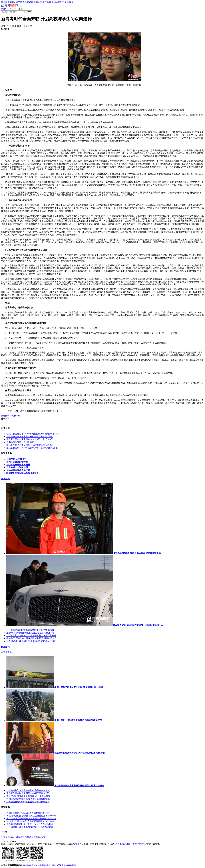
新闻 (36, 2)
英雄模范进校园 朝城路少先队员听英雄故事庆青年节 (31, 816)
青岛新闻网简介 (30, 865)
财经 (54, 2)
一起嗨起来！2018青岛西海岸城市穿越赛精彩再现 (30, 827)
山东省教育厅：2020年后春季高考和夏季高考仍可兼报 (32, 448)
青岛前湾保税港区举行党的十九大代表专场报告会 (30, 824)
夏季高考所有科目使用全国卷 (20, 442)
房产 (45, 2)
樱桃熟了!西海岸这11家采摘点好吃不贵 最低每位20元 (32, 638)
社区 (40, 2)
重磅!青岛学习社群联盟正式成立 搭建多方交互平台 (30, 633)
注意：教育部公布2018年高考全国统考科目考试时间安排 (33, 434)
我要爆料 (5, 416)
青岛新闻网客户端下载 (12, 2)
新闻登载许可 (77, 844)
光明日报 (28, 26)
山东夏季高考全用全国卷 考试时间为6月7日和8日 (30, 439)
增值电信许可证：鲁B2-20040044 (131, 844)
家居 (71, 2)
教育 (49, 2)
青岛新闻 (5, 479)
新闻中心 (5, 9)
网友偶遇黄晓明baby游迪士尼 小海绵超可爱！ (28, 802)
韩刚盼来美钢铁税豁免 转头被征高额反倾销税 (28, 799)
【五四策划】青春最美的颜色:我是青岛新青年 (28, 790)
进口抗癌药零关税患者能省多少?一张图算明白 (28, 796)
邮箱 (74, 865)
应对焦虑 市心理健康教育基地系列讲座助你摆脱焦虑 (31, 819)
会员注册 (59, 865)
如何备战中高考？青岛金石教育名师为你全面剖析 (30, 437)
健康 (58, 2)
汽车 (62, 2)
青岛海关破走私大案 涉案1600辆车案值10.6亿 (28, 793)
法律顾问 (42, 865)
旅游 (67, 2)
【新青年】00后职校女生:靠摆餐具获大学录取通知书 (31, 636)
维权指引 (51, 865)
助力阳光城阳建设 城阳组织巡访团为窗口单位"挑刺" (31, 641)
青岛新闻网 (28, 2)
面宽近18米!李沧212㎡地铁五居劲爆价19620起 (28, 813)
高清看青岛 (6, 652)
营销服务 (68, 865)
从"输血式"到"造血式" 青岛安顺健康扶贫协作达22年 (31, 821)
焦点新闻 (5, 647)
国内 (14, 9)
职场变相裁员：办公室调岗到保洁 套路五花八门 (24, 837)
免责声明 (16, 416)
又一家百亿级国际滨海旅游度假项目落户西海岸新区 (31, 630)
